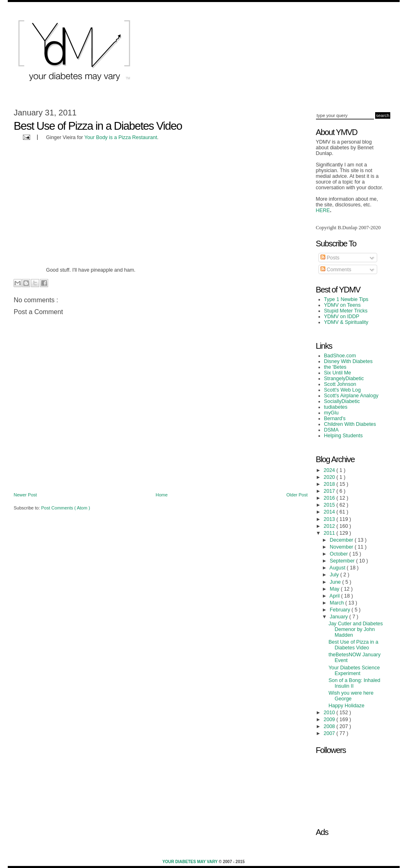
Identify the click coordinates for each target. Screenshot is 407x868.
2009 (330, 720)
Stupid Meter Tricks (346, 311)
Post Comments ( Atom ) (66, 508)
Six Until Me (338, 373)
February (341, 610)
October (340, 554)
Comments (336, 270)
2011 (330, 533)
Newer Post (26, 495)
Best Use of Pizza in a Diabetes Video (354, 645)
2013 (330, 519)
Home (161, 495)
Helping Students (344, 436)
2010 (330, 713)
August (338, 568)
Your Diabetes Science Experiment (354, 671)
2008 (330, 726)
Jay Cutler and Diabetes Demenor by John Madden (356, 629)
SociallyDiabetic (342, 401)
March (338, 603)
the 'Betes (335, 367)
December (342, 540)
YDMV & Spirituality (346, 322)
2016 (330, 498)
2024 (330, 470)
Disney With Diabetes (348, 361)
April (335, 596)
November (342, 547)
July (335, 575)
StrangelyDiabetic (344, 379)
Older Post (297, 495)
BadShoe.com (340, 356)
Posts (330, 258)
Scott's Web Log (343, 390)
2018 (330, 484)
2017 (330, 491)
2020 (330, 477)
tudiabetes (336, 407)
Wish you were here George (351, 696)
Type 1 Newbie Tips (346, 299)
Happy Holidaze (347, 706)
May (335, 589)
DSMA (331, 430)
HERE (323, 210)
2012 (330, 526)
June (336, 582)
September (343, 561)
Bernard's (335, 418)
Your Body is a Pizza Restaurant (121, 137)
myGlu (331, 413)
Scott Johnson (340, 384)
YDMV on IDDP (342, 317)
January (340, 617)
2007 (330, 733)
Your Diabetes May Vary (191, 862)
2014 (330, 512)
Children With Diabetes (350, 424)
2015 (330, 505)
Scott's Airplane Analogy (351, 396)
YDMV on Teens (343, 305)
